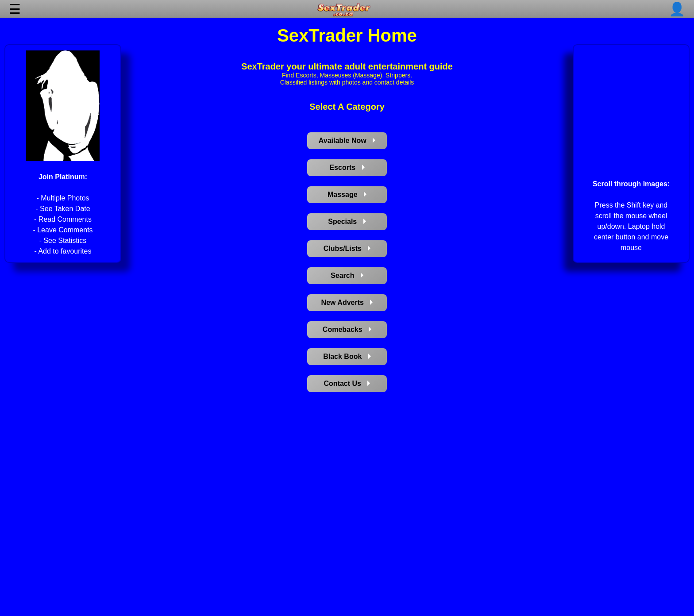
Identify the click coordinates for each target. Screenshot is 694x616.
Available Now (347, 141)
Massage (347, 194)
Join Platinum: (63, 177)
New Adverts (347, 302)
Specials (347, 221)
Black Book (347, 356)
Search (347, 275)
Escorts (347, 167)
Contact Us (347, 383)
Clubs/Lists (347, 248)
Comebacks (347, 329)
